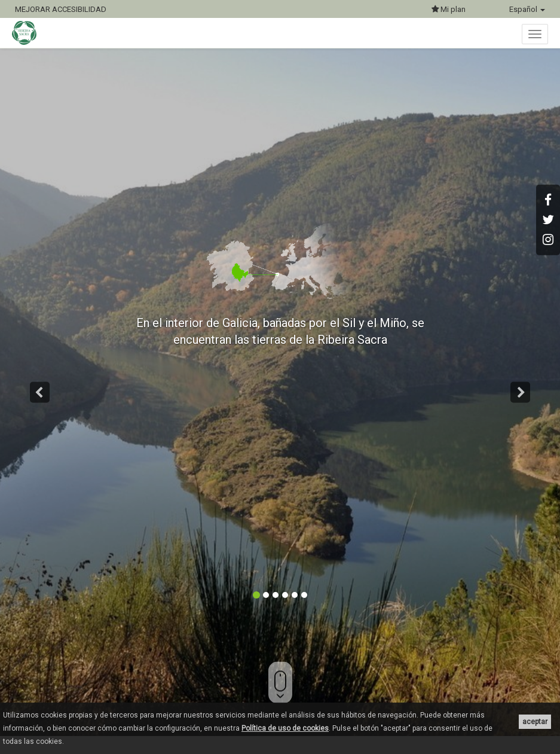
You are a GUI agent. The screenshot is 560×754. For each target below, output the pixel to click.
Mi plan (449, 9)
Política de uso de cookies (285, 728)
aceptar (535, 722)
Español (527, 9)
